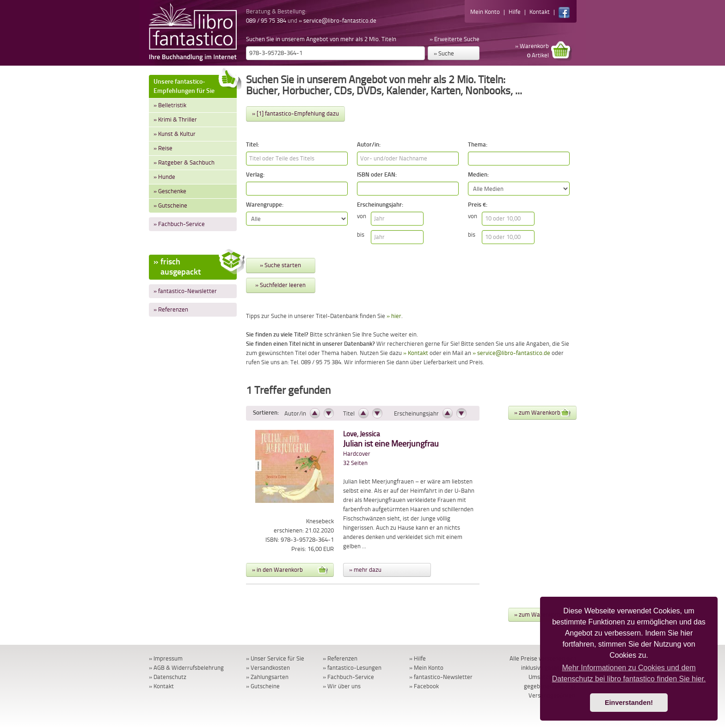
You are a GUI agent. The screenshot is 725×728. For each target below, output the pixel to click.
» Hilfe (418, 658)
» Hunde (164, 177)
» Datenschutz (168, 677)
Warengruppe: (265, 205)
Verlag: (255, 174)
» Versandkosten (268, 668)
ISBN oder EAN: (377, 174)
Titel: (252, 144)
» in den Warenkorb (290, 570)
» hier (394, 316)
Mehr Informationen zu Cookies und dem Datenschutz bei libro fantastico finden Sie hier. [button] (629, 673)
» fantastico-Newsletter (185, 291)
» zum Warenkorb (542, 413)
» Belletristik (170, 105)
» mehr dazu (365, 570)
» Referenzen (171, 309)
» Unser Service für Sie (275, 658)
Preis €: (478, 205)
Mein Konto (485, 12)
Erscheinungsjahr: (380, 205)
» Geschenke (170, 191)
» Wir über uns (342, 686)
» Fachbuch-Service (179, 224)
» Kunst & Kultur (175, 134)
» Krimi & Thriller (175, 119)
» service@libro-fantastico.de (338, 21)
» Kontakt (416, 353)
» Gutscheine (170, 205)
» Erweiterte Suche (455, 39)
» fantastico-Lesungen (352, 668)
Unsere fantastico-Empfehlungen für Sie (195, 85)
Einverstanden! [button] (629, 703)
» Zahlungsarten (267, 677)
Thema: (478, 144)
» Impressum (166, 658)
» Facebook (424, 686)
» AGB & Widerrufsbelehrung (186, 668)
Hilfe (515, 12)
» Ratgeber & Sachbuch (184, 162)
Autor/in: (369, 144)
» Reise (163, 148)
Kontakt (540, 12)
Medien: (478, 174)
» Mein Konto (426, 668)
